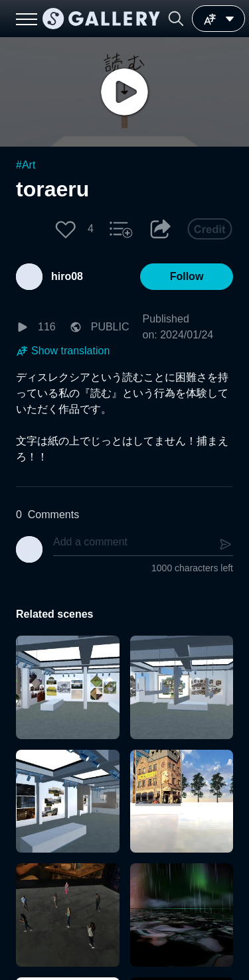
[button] (176, 19)
